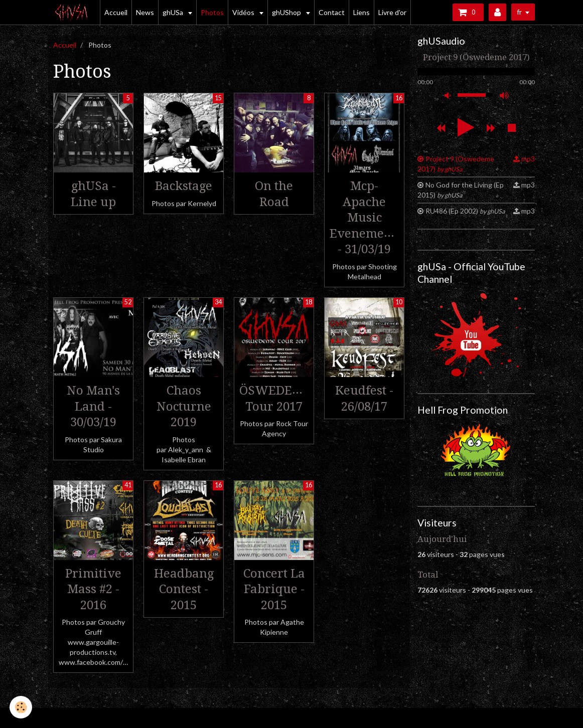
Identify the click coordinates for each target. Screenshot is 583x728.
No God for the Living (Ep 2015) (461, 190)
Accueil (116, 12)
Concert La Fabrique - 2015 (274, 589)
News (145, 12)
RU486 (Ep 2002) (465, 211)
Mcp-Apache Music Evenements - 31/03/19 (366, 218)
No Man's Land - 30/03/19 (93, 406)
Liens (361, 12)
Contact (332, 12)
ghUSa (174, 12)
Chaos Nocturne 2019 (184, 406)
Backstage (184, 186)
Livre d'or (392, 12)
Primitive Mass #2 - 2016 (93, 589)
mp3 (528, 159)
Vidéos (244, 12)
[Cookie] (21, 707)
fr (519, 12)
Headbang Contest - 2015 (184, 589)
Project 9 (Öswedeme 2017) (456, 164)
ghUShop (287, 12)
